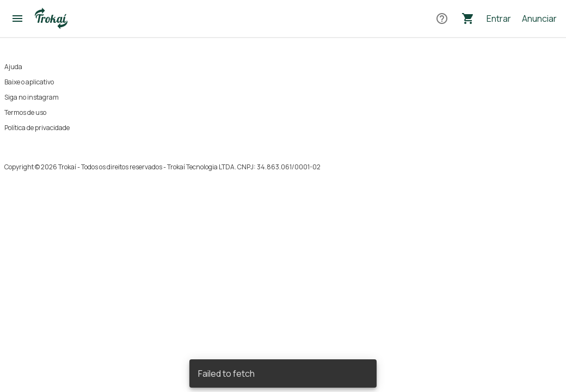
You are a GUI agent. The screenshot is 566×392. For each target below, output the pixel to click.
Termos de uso (25, 112)
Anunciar (539, 19)
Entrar (499, 19)
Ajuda (13, 67)
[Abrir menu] (17, 19)
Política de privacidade (37, 128)
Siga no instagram (32, 97)
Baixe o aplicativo (29, 82)
